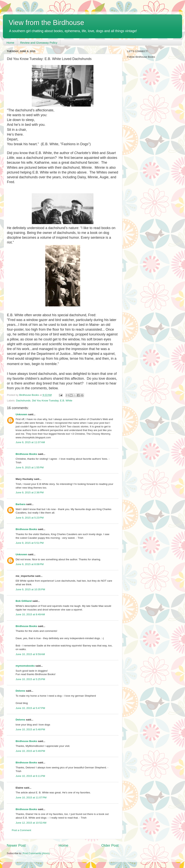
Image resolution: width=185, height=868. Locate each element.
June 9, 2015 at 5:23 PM (30, 518)
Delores (20, 691)
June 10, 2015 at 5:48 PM (30, 729)
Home (10, 43)
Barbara (21, 504)
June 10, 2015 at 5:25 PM (30, 679)
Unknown (21, 414)
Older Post (110, 845)
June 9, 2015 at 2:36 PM (30, 492)
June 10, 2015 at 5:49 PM (30, 751)
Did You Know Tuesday (45, 401)
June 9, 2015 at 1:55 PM (30, 467)
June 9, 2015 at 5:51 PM (30, 543)
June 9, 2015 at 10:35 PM (30, 589)
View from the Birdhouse (46, 23)
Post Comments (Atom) (36, 853)
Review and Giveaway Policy (39, 43)
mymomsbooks (25, 666)
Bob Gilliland (24, 601)
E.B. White (66, 401)
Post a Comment (21, 830)
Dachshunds (23, 401)
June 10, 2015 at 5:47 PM (30, 708)
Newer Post (16, 845)
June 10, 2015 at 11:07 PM (31, 798)
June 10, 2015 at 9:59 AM (30, 654)
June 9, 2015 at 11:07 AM (30, 442)
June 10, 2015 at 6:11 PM (30, 776)
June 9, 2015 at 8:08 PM (30, 564)
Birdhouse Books (26, 454)
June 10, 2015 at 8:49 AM (30, 614)
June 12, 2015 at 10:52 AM (31, 823)
